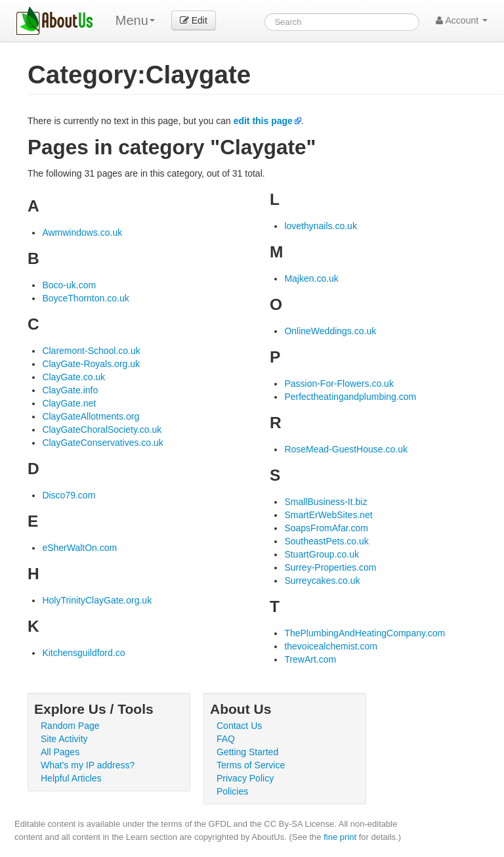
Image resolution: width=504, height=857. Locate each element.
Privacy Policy (245, 778)
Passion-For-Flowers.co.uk (339, 384)
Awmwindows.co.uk (82, 232)
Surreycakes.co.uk (322, 581)
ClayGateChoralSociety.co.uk (102, 429)
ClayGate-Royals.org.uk (91, 364)
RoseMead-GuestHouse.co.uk (346, 449)
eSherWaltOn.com (79, 548)
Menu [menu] (135, 20)
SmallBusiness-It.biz (325, 502)
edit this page (263, 121)
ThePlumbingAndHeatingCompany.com (365, 633)
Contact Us (239, 726)
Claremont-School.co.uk (91, 351)
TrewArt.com (310, 659)
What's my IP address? (88, 765)
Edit (194, 20)
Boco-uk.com (69, 285)
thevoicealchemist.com (331, 646)
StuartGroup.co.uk (322, 554)
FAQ (226, 739)
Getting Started (247, 752)
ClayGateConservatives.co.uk (102, 443)
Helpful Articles (71, 778)
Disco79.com (69, 495)
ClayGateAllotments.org (91, 416)
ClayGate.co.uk (73, 377)
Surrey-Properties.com (330, 567)
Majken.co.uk (311, 278)
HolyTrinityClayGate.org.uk (97, 600)
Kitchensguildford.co (83, 653)
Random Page (70, 726)
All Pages (60, 752)
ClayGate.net (69, 403)
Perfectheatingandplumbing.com (350, 397)
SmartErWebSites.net (328, 515)
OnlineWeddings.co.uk (330, 331)
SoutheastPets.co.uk (326, 541)
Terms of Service (251, 765)
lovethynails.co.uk (321, 226)
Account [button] (462, 20)
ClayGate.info (70, 390)
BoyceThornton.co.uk (85, 298)
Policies (232, 791)
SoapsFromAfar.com (326, 528)
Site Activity (64, 739)
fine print (340, 837)
